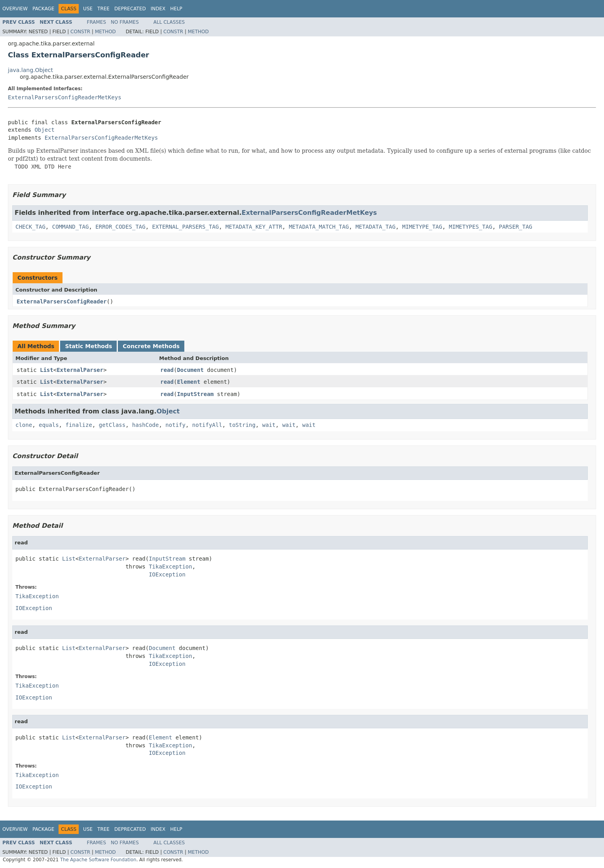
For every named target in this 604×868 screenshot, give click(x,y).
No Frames (125, 22)
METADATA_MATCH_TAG (319, 227)
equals (49, 425)
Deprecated (130, 9)
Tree (103, 9)
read (167, 370)
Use (88, 9)
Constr (80, 32)
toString (242, 425)
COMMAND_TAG (71, 227)
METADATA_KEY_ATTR (254, 227)
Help (176, 9)
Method (105, 32)
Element (188, 382)
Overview (15, 9)
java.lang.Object (30, 70)
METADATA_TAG (376, 227)
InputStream (195, 394)
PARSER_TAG (515, 227)
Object (44, 130)
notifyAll (207, 425)
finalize (79, 425)
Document (190, 370)
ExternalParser (80, 370)
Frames (97, 22)
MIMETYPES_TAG (471, 227)
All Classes (169, 22)
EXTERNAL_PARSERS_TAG (186, 227)
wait (269, 425)
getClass (112, 425)
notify (175, 425)
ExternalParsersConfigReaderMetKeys (65, 97)
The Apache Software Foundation (98, 860)
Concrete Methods (151, 346)
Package (43, 9)
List (47, 370)
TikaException (170, 567)
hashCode (145, 425)
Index (158, 9)
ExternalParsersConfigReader (62, 301)
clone (24, 425)
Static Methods (88, 346)
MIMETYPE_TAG (422, 227)
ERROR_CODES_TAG (120, 227)
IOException (167, 574)
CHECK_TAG (30, 227)
